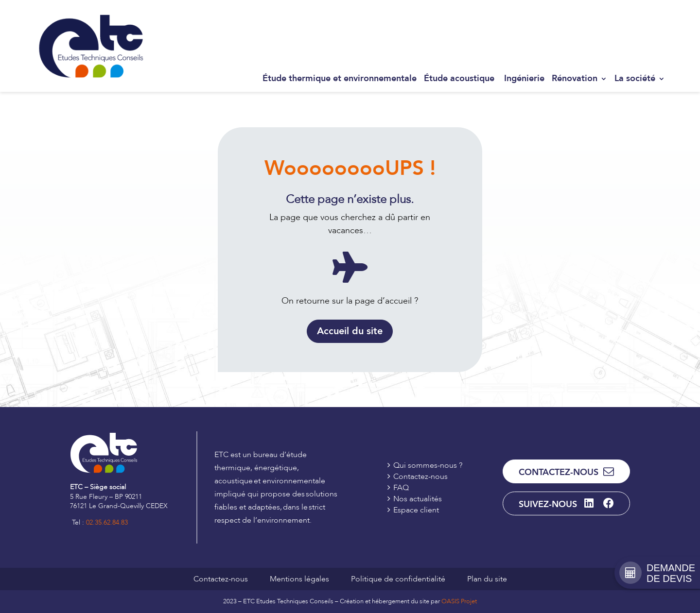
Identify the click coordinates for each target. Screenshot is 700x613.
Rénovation (575, 78)
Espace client (645, 17)
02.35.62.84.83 (107, 522)
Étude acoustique (460, 78)
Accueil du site (350, 331)
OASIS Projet (459, 601)
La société (635, 78)
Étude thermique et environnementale (340, 78)
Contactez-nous (591, 17)
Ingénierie (524, 78)
